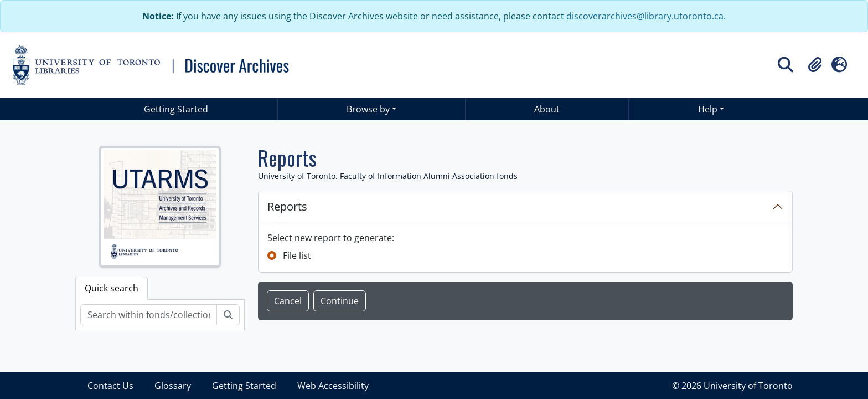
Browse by (368, 109)
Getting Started (176, 109)
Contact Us (110, 386)
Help (708, 109)
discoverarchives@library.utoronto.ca (645, 16)
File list (297, 255)
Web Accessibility (333, 386)
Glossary (173, 386)
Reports (287, 206)
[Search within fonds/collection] (149, 315)
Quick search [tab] (112, 288)
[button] (815, 65)
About (547, 109)
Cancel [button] (288, 301)
